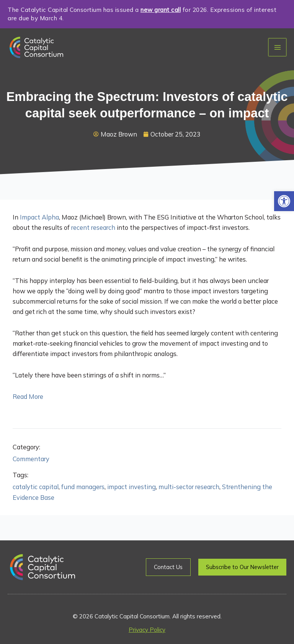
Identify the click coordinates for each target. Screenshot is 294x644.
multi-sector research (189, 487)
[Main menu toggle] (278, 47)
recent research (93, 228)
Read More (28, 397)
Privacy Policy (147, 630)
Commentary (31, 459)
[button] (284, 201)
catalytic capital (36, 487)
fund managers (83, 487)
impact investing (131, 487)
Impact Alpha (39, 217)
